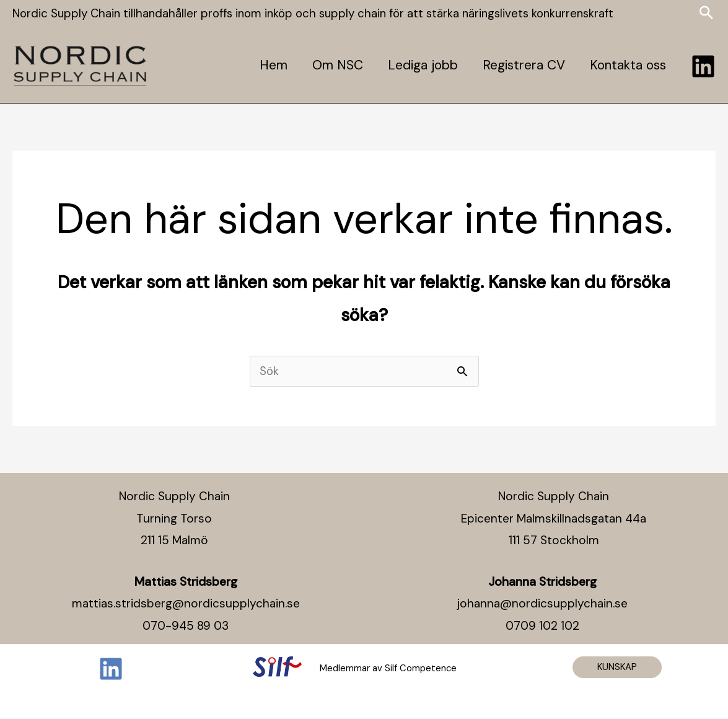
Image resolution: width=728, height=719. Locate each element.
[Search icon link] (706, 14)
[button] (617, 668)
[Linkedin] (703, 66)
